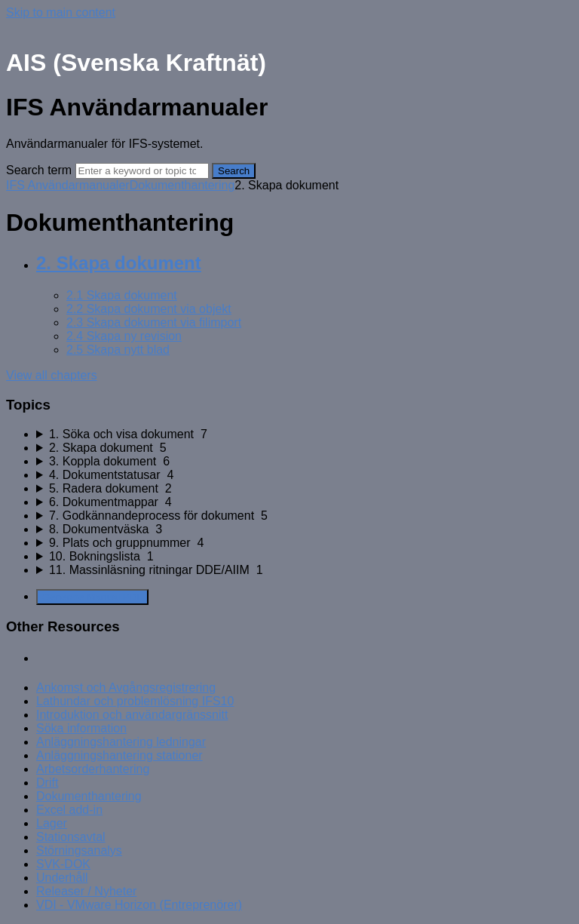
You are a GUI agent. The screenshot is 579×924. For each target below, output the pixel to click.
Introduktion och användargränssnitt (132, 715)
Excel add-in (69, 810)
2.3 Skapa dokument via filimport (154, 322)
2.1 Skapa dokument (122, 295)
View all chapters (52, 375)
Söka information (81, 728)
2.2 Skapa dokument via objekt (149, 309)
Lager (52, 823)
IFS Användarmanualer (68, 185)
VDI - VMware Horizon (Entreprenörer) (139, 905)
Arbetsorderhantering (93, 769)
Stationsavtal (71, 837)
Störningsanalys (79, 850)
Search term (39, 170)
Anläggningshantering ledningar (121, 742)
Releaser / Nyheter (86, 891)
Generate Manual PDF (92, 597)
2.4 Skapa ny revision (124, 336)
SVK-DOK (63, 864)
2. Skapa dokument (119, 263)
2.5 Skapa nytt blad (118, 350)
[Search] (142, 171)
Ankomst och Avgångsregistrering (126, 688)
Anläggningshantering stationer (119, 755)
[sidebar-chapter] (305, 434)
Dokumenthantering (182, 185)
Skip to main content (61, 12)
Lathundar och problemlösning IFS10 (135, 701)
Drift (47, 783)
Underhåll (62, 878)
